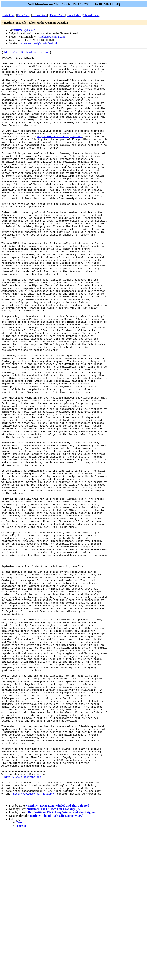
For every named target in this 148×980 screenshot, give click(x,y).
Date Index (74, 15)
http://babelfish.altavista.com (26, 53)
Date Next (23, 15)
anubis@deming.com (52, 37)
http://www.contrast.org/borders (59, 154)
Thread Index (91, 15)
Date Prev (8, 15)
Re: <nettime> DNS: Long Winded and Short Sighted (62, 962)
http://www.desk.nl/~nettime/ (34, 943)
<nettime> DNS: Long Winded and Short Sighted (58, 955)
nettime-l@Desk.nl (25, 30)
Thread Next (57, 15)
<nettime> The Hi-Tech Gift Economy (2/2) (54, 958)
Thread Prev (39, 15)
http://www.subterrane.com (23, 922)
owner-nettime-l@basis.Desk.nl (38, 43)
